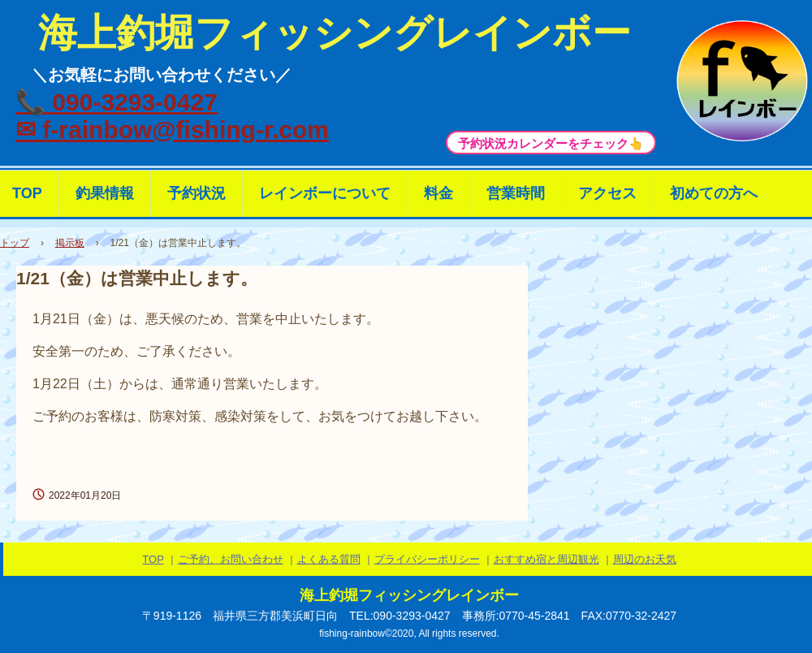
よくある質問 (329, 559)
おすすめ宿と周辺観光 (546, 559)
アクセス (607, 193)
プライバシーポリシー (427, 559)
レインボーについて (325, 193)
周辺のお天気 (645, 559)
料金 (438, 193)
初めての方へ (714, 193)
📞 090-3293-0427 (117, 102)
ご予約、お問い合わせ (231, 559)
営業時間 (516, 193)
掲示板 (70, 243)
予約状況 (197, 193)
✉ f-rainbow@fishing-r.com (172, 130)
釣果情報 (105, 193)
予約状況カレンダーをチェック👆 (551, 143)
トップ (15, 243)
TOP (153, 559)
